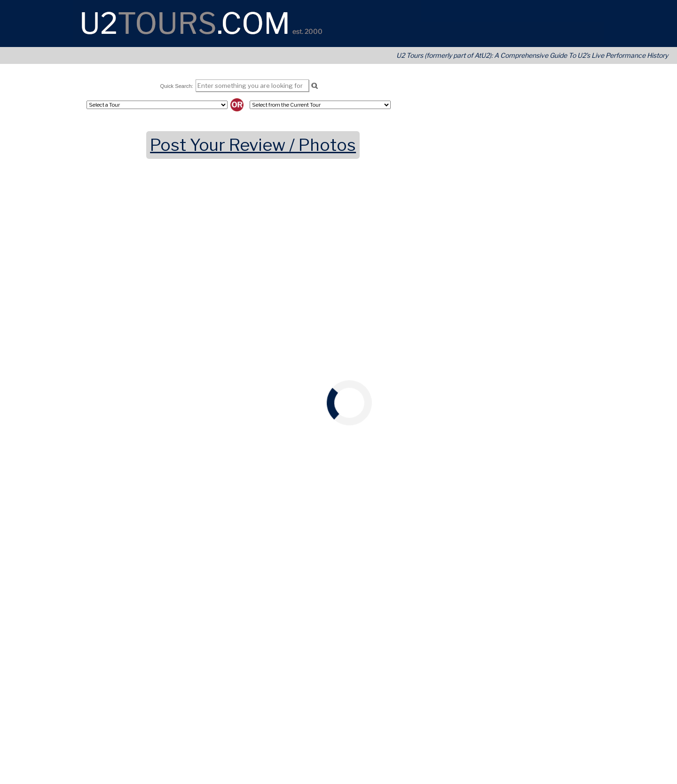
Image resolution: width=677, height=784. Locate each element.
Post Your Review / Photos (253, 145)
